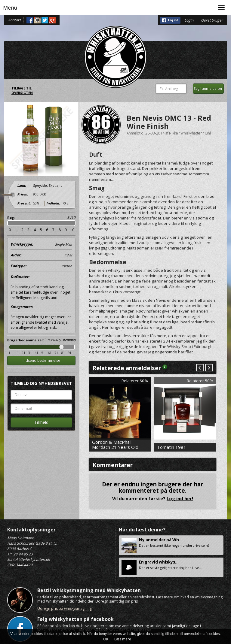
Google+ (52, 20)
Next (209, 368)
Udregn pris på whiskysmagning (65, 608)
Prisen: (23, 194)
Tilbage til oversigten (22, 91)
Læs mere (123, 639)
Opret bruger (212, 20)
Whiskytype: (41, 244)
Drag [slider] (62, 347)
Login (189, 20)
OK (106, 639)
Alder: (41, 255)
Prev (200, 368)
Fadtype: (41, 266)
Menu (10, 8)
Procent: (24, 203)
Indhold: (53, 203)
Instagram (37, 20)
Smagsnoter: (22, 307)
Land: (22, 186)
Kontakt (14, 20)
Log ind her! (180, 498)
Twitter (45, 20)
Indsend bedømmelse (41, 360)
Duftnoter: (20, 277)
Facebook (30, 20)
